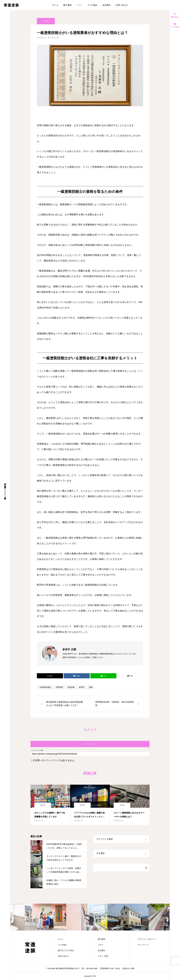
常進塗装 (71, 687)
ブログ (79, 5)
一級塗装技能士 (45, 687)
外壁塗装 (59, 687)
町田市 (82, 687)
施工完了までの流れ (66, 950)
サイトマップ (143, 945)
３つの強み (92, 5)
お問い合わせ (122, 5)
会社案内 (107, 5)
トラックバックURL (37, 750)
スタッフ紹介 (103, 956)
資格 (91, 687)
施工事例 (67, 5)
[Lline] (103, 676)
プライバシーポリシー (147, 939)
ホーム (55, 5)
